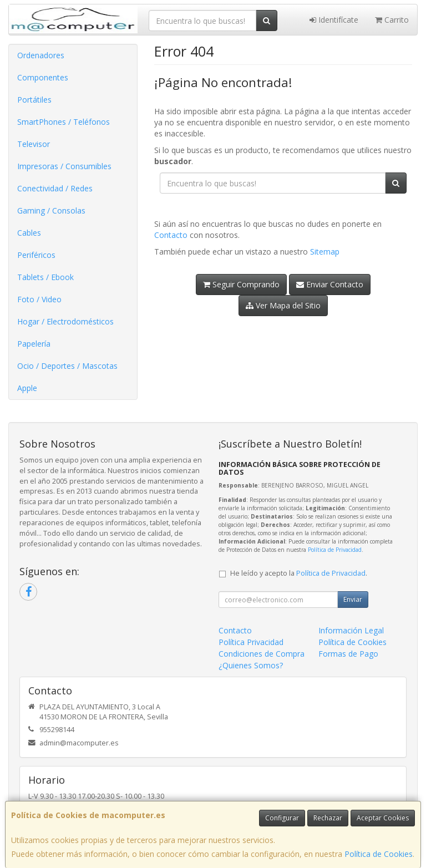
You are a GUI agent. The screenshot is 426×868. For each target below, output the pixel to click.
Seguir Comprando (241, 284)
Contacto (171, 235)
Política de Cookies (379, 854)
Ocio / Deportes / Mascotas (67, 366)
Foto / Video (39, 299)
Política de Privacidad (335, 550)
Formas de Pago (348, 654)
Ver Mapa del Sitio (283, 305)
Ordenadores (41, 55)
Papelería (34, 344)
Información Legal (351, 630)
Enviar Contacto (330, 284)
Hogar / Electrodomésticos (65, 321)
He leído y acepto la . (299, 573)
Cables (29, 233)
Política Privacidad (251, 642)
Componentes (43, 77)
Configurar (282, 818)
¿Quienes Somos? (251, 665)
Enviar (353, 599)
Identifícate (334, 20)
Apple (27, 388)
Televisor (34, 144)
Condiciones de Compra (262, 654)
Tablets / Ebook (45, 277)
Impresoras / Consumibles (64, 166)
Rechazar (328, 818)
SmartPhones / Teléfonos (64, 122)
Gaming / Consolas (51, 210)
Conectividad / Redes (55, 188)
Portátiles (34, 100)
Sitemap (325, 252)
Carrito (392, 20)
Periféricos (36, 255)
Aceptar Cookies (383, 818)
